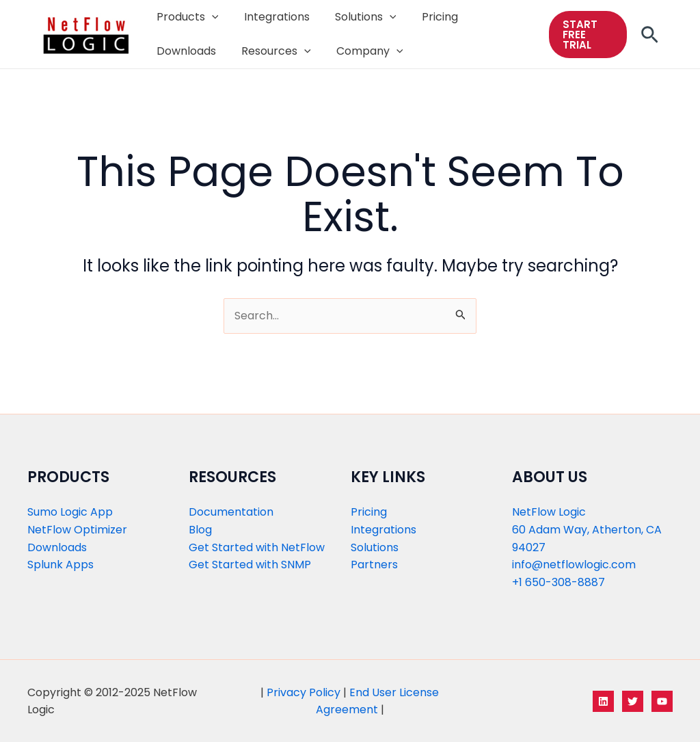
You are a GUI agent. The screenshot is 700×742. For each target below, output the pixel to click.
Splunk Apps (60, 565)
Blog (200, 530)
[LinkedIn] (603, 701)
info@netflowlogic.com (574, 565)
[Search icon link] (650, 39)
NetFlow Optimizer (77, 530)
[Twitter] (633, 701)
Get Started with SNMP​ (250, 565)
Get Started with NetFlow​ (257, 547)
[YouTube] (662, 701)
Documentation (231, 512)
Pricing (369, 512)
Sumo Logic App (70, 512)
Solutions (375, 547)
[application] (210, 17)
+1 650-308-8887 (558, 582)
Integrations (383, 530)
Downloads (57, 547)
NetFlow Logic (549, 512)
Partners (374, 565)
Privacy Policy (304, 692)
